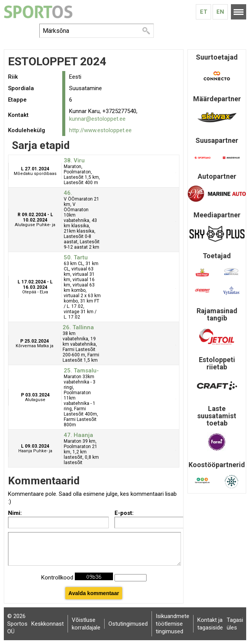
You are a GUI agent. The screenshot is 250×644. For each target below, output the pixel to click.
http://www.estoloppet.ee (100, 130)
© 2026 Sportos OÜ (17, 624)
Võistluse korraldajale (86, 624)
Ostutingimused (128, 624)
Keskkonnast (48, 624)
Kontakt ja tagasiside (210, 624)
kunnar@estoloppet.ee (97, 119)
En (220, 12)
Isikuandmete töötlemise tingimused (173, 624)
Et (204, 12)
